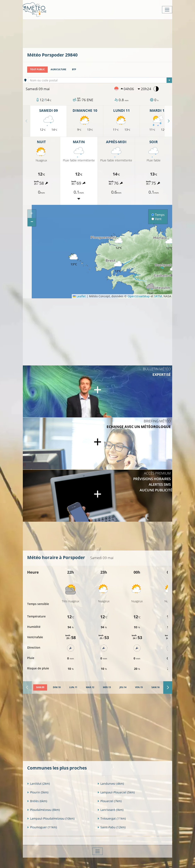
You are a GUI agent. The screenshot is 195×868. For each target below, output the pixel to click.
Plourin (38, 792)
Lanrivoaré (110, 810)
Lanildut (38, 784)
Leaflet (79, 296)
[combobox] (100, 80)
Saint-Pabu (112, 827)
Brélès (37, 801)
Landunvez (111, 784)
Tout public (37, 69)
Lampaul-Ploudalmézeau (51, 818)
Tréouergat (112, 818)
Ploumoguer (42, 827)
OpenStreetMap (139, 296)
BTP (74, 69)
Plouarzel (110, 801)
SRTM (158, 296)
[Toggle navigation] (167, 10)
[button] (118, 267)
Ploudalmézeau (43, 810)
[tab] (40, 687)
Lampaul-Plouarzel (116, 792)
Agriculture (58, 69)
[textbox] (100, 80)
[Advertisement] (103, 33)
